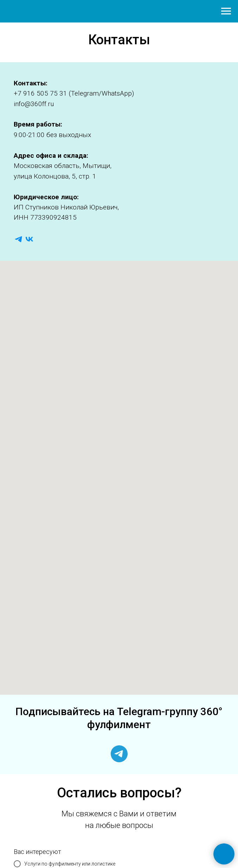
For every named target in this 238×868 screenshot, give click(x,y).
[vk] (29, 239)
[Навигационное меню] (226, 11)
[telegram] (18, 239)
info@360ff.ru (34, 104)
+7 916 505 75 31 (40, 93)
